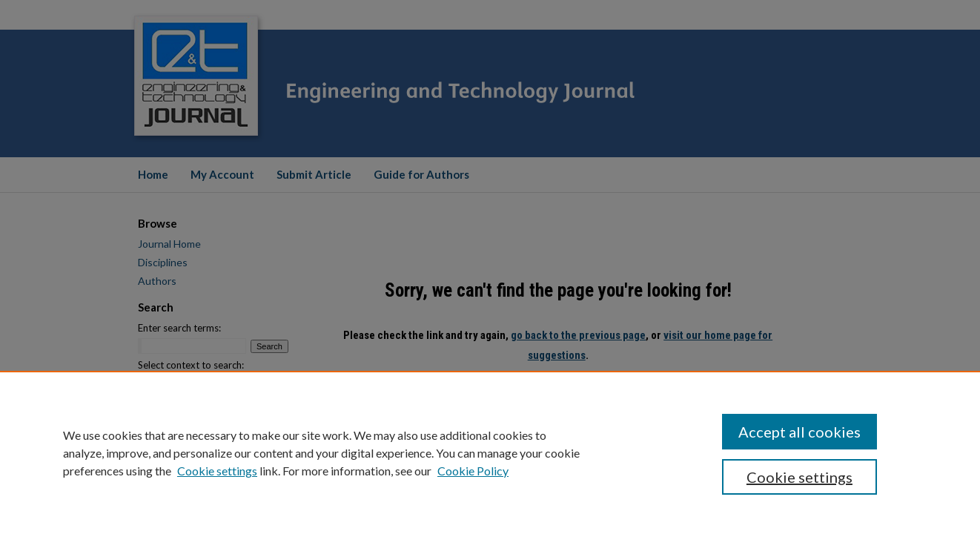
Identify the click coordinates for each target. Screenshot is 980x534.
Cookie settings (217, 471)
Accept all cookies (799, 432)
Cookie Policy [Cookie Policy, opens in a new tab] (473, 471)
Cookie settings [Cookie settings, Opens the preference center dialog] (799, 477)
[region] (490, 452)
